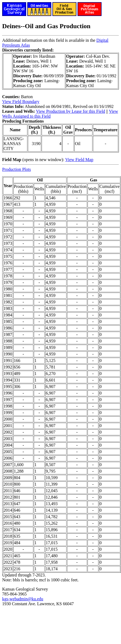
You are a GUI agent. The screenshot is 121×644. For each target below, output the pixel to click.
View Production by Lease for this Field (70, 111)
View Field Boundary (21, 102)
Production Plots (16, 169)
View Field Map (79, 160)
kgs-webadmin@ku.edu (23, 599)
